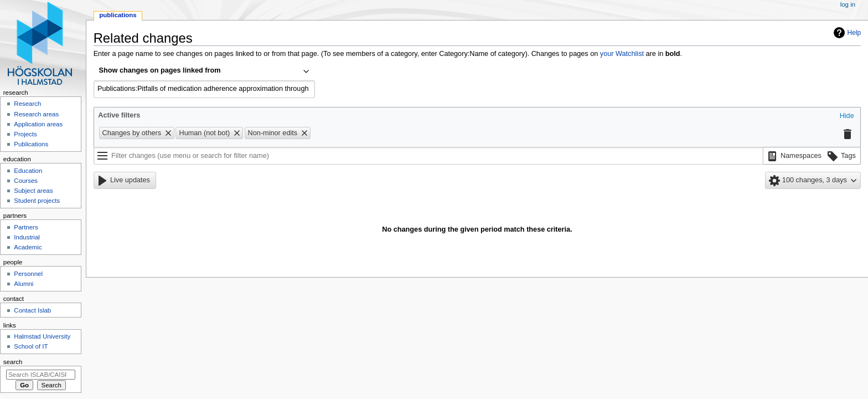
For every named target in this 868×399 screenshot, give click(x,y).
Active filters (119, 115)
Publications (118, 15)
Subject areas (33, 191)
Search (13, 362)
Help (854, 33)
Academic (28, 247)
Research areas (36, 114)
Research (27, 104)
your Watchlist (622, 54)
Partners (26, 227)
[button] (847, 116)
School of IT (31, 346)
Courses (26, 181)
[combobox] (204, 71)
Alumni (24, 284)
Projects (25, 134)
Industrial (27, 237)
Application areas (38, 124)
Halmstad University (42, 336)
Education (28, 171)
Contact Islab (32, 310)
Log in (848, 4)
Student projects (37, 201)
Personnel (28, 274)
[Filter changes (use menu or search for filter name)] (428, 156)
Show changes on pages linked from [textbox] (160, 70)
